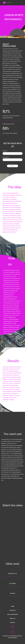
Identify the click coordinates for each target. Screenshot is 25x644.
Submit (12, 166)
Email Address (6, 157)
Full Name (5, 151)
